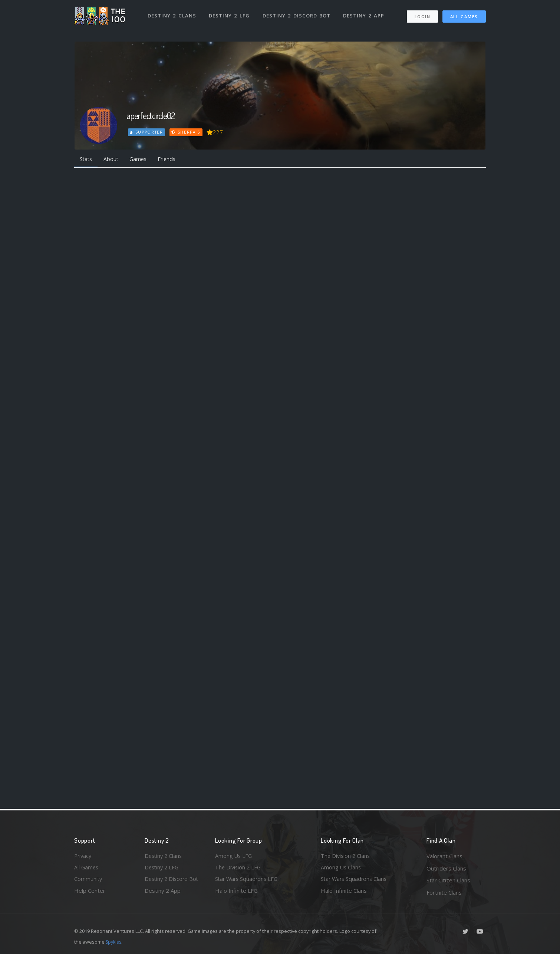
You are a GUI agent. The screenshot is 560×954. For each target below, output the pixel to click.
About (113, 159)
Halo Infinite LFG (236, 892)
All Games (464, 15)
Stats (87, 159)
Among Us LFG (234, 856)
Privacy (83, 856)
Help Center (90, 892)
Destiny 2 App (364, 14)
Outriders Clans (446, 868)
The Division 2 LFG (239, 868)
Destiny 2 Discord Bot (297, 14)
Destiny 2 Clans (172, 14)
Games (141, 159)
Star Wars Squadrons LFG (248, 880)
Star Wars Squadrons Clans (355, 880)
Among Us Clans (341, 868)
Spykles (114, 942)
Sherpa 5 (187, 132)
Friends (172, 159)
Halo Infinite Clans (344, 892)
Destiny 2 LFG (230, 14)
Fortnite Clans (444, 892)
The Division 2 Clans (346, 856)
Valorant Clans (444, 856)
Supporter (147, 132)
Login (422, 15)
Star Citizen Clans (448, 880)
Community (88, 880)
